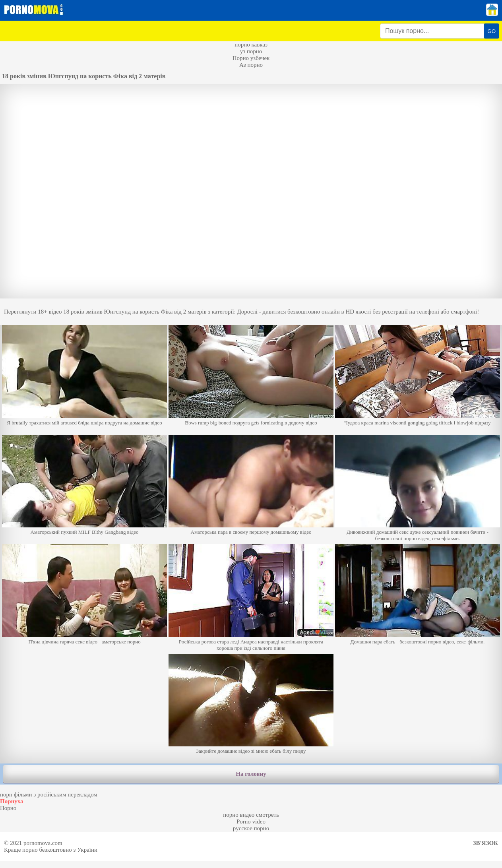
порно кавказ (251, 45)
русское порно (251, 828)
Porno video (251, 821)
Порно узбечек (251, 58)
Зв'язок (486, 843)
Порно (8, 808)
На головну (251, 774)
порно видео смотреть (251, 815)
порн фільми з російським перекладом (49, 794)
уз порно (251, 51)
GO (491, 31)
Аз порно (251, 65)
